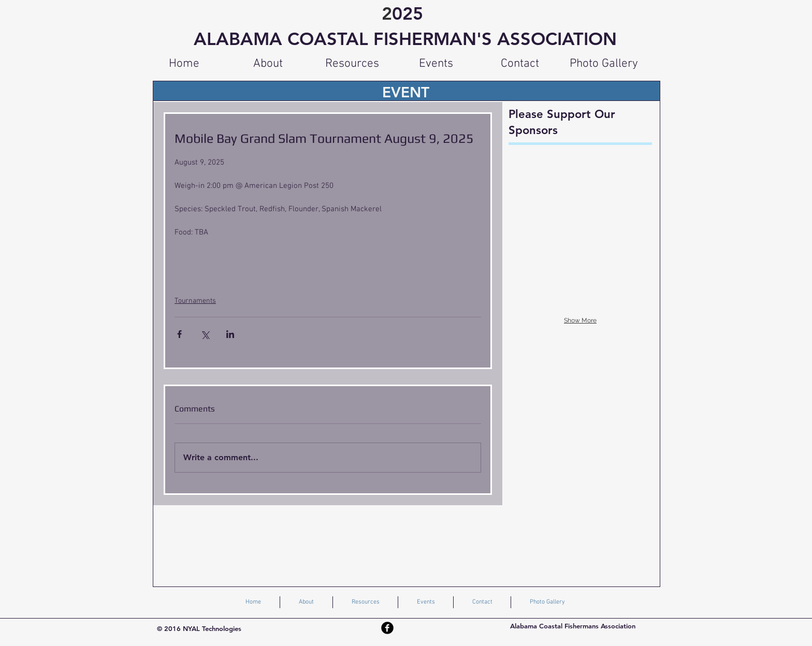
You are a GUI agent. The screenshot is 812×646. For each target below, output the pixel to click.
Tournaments (195, 301)
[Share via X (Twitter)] (205, 334)
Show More (580, 320)
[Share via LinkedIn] (230, 334)
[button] (352, 64)
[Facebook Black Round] (387, 628)
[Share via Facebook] (179, 334)
